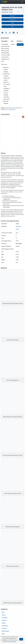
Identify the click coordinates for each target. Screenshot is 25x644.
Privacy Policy (13, 642)
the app (5, 55)
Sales (3, 612)
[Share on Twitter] (6, 33)
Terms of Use (12, 109)
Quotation (18, 226)
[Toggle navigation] (22, 2)
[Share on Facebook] (2, 33)
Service (4, 615)
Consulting (5, 617)
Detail (13, 23)
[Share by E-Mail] (10, 33)
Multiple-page (5, 631)
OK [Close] (21, 639)
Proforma (4, 620)
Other (17, 229)
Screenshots (12, 20)
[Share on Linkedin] (14, 33)
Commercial (5, 626)
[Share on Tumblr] (17, 33)
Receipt (4, 623)
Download (12, 16)
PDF (13, 27)
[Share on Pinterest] (23, 117)
